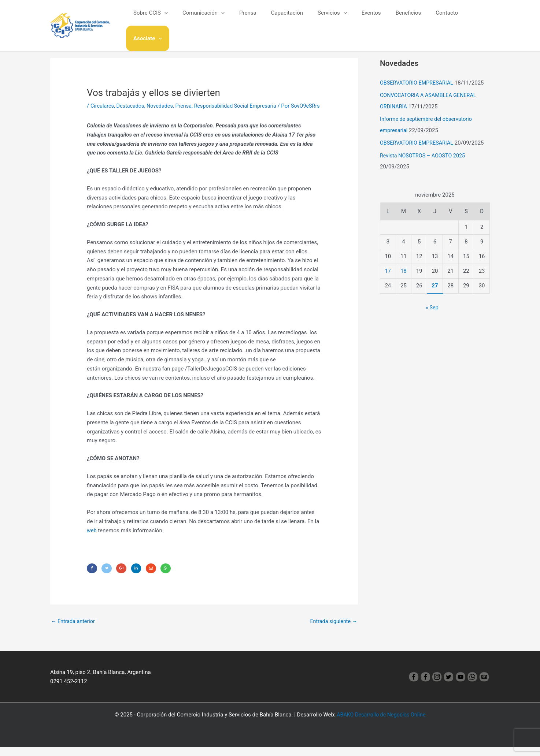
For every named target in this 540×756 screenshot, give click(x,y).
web (92, 538)
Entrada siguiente (332, 630)
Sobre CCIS (163, 18)
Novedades (163, 106)
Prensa (253, 18)
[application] (177, 18)
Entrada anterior (74, 630)
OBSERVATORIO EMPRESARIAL (418, 83)
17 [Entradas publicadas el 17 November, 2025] (388, 269)
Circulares (103, 106)
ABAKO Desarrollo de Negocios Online (381, 724)
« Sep (432, 306)
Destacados (132, 106)
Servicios (330, 18)
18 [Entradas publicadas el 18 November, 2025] (404, 269)
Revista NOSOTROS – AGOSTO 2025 (424, 154)
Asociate (470, 18)
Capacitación (288, 18)
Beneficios (399, 18)
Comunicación (212, 18)
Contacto (434, 18)
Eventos (365, 18)
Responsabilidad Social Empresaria (242, 106)
